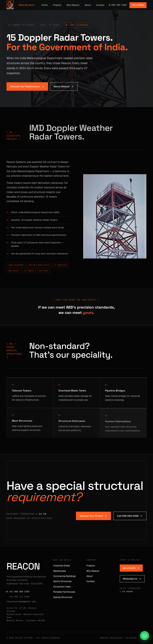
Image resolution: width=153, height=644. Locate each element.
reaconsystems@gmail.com (21, 601)
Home (44, 5)
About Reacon (64, 86)
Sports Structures (62, 581)
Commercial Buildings (64, 576)
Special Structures (63, 597)
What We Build (27, 5)
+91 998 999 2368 (18, 592)
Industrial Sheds (62, 566)
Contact (100, 5)
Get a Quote (138, 5)
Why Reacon (73, 5)
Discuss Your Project (93, 516)
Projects (57, 5)
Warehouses (60, 571)
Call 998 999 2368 (130, 516)
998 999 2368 (118, 5)
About (88, 5)
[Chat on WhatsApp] (145, 636)
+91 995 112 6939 (19, 597)
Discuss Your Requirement (27, 86)
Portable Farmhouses (64, 592)
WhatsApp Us (132, 579)
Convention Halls (62, 587)
